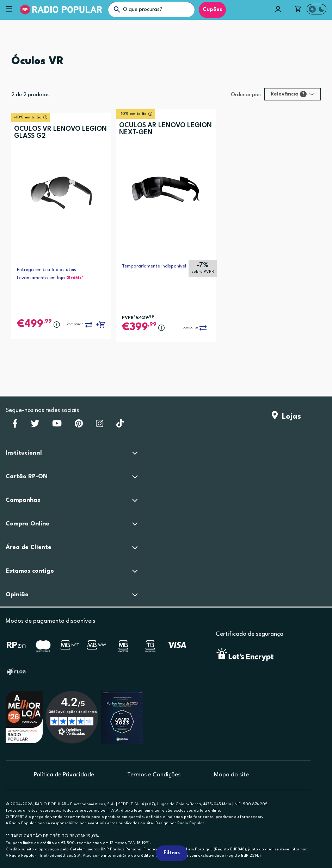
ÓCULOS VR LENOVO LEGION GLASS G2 (60, 133)
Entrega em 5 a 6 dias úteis (47, 270)
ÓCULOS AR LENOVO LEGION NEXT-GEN (165, 129)
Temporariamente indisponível (154, 266)
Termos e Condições (154, 775)
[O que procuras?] (151, 10)
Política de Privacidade (64, 775)
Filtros (172, 853)
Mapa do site (231, 775)
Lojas (286, 417)
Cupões (212, 10)
